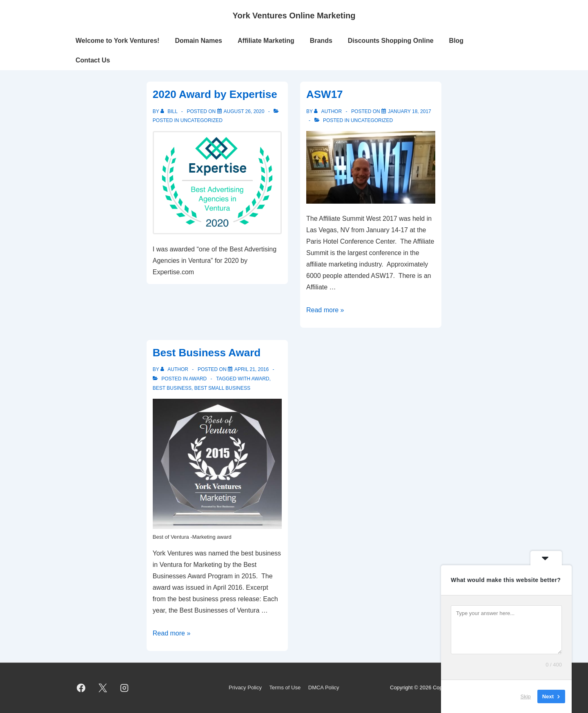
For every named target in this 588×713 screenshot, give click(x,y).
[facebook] (81, 688)
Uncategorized (202, 120)
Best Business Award (207, 353)
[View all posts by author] (329, 111)
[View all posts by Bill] (170, 111)
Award (198, 379)
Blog (457, 41)
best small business (222, 388)
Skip (526, 696)
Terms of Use (285, 687)
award (261, 379)
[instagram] (125, 688)
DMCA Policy (324, 687)
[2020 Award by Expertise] (244, 111)
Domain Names (198, 41)
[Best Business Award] (252, 369)
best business (172, 388)
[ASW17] (410, 111)
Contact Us (93, 60)
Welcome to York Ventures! (117, 41)
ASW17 (325, 94)
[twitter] (103, 688)
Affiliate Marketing (266, 41)
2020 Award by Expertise (215, 94)
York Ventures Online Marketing (294, 16)
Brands (321, 41)
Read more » (325, 310)
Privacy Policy (245, 687)
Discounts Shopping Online (391, 41)
